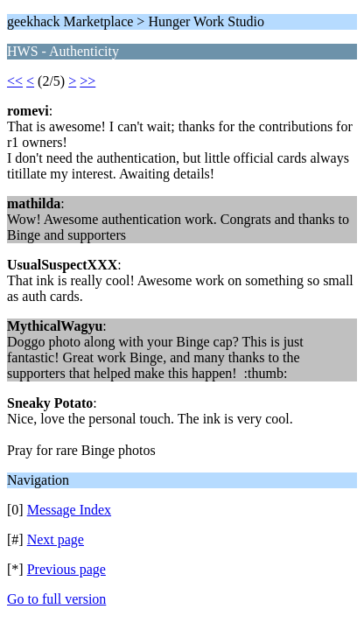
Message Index (69, 510)
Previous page (66, 569)
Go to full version (56, 599)
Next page (56, 539)
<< (15, 81)
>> (87, 81)
